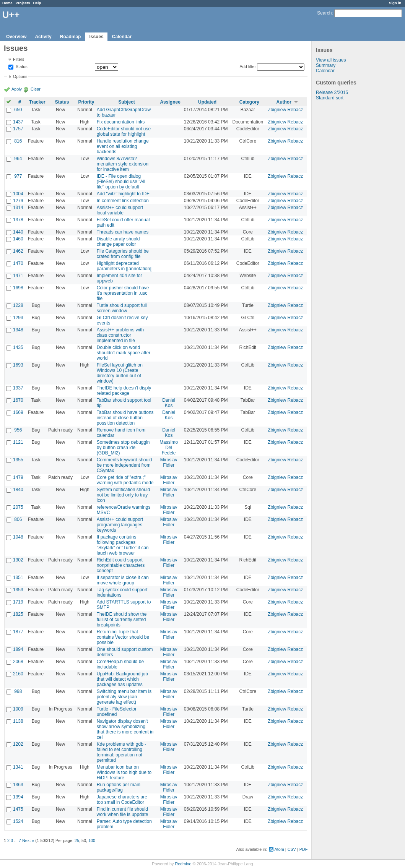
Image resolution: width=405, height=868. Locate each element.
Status (21, 67)
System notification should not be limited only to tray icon (123, 495)
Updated (207, 102)
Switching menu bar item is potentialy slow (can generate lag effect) (124, 697)
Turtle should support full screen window (122, 308)
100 (92, 840)
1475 (18, 809)
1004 (18, 194)
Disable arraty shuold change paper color (118, 242)
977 (18, 176)
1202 (18, 744)
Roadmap (71, 37)
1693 (18, 365)
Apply (17, 89)
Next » (28, 840)
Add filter (248, 67)
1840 (18, 490)
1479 (18, 477)
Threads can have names (123, 232)
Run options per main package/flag (119, 787)
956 (18, 430)
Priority (86, 102)
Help (37, 3)
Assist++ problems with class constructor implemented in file (120, 335)
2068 (18, 662)
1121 (18, 442)
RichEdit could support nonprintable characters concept (121, 565)
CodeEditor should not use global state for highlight (124, 131)
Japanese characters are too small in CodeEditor (122, 800)
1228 (18, 305)
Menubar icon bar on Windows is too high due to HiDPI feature (124, 772)
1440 (18, 232)
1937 (18, 388)
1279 (18, 201)
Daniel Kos (169, 403)
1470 (18, 263)
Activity (43, 37)
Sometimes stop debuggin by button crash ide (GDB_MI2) (123, 448)
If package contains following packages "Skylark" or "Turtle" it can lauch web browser (123, 545)
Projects (23, 3)
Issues (96, 37)
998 (18, 691)
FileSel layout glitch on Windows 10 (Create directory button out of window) (120, 373)
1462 (18, 251)
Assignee (170, 102)
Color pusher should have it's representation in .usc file (123, 293)
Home (7, 3)
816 (18, 141)
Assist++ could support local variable (120, 210)
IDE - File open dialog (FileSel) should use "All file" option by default (121, 182)
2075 (18, 507)
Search (324, 13)
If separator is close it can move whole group (123, 580)
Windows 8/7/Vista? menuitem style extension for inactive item (123, 164)
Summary (326, 65)
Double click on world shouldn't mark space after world (124, 353)
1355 (18, 460)
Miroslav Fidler (169, 462)
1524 (18, 821)
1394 (18, 797)
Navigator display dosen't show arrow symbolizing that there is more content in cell (125, 729)
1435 (18, 347)
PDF (304, 849)
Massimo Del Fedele (169, 448)
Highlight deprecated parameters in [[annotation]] (125, 266)
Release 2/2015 (332, 92)
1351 (18, 578)
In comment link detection (123, 201)
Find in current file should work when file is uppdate (123, 812)
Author (284, 102)
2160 (18, 674)
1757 (18, 129)
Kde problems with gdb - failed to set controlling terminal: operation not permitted (121, 752)
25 (77, 840)
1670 (18, 400)
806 (18, 519)
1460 (18, 239)
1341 (18, 767)
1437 (18, 122)
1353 (18, 590)
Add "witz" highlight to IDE (123, 194)
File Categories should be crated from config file (123, 254)
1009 (18, 709)
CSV (292, 849)
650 (18, 110)
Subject (127, 102)
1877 (18, 632)
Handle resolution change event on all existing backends (123, 146)
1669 (18, 412)
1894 (18, 649)
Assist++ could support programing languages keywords (120, 525)
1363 (18, 785)
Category (249, 102)
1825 (18, 614)
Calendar (122, 37)
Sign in (395, 3)
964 (18, 159)
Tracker (37, 102)
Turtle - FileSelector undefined (117, 712)
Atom (279, 849)
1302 (18, 560)
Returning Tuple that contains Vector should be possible (123, 637)
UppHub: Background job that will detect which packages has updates (122, 679)
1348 (18, 330)
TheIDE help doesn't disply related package (124, 391)
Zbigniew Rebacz (285, 110)
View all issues (331, 60)
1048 (18, 537)
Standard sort (330, 98)
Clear (36, 89)
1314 (18, 208)
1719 (18, 602)
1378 (18, 220)
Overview (16, 37)
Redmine (183, 864)
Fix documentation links (121, 122)
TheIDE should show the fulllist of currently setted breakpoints (122, 620)
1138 (18, 721)
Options (20, 76)
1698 (18, 288)
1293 (18, 318)
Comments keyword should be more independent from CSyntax (124, 465)
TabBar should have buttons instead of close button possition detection (125, 418)
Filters (19, 59)
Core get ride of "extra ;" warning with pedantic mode (125, 480)
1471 (18, 276)
